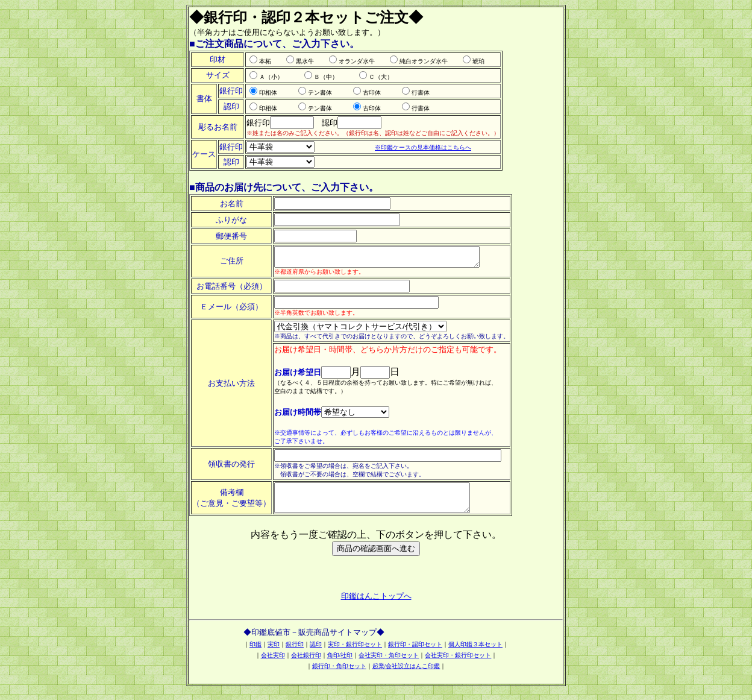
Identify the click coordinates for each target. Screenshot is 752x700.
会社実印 (273, 664)
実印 (274, 653)
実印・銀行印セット (355, 653)
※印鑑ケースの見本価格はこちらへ (423, 147)
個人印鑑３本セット (475, 653)
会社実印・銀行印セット (458, 664)
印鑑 (255, 653)
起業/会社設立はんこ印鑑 (406, 675)
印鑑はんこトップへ (376, 605)
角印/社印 (340, 664)
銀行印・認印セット (415, 653)
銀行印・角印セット (339, 675)
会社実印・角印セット (389, 664)
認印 (316, 653)
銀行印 (295, 653)
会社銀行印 (306, 664)
